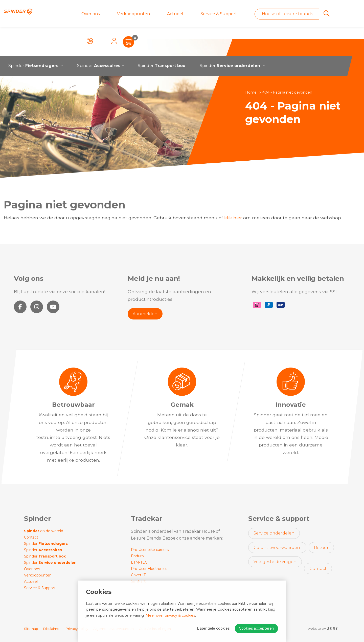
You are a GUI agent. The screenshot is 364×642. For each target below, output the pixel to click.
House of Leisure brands (242, 14)
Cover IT (138, 575)
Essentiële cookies (213, 628)
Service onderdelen (274, 533)
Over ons (85, 14)
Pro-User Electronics (149, 569)
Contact (31, 537)
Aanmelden (145, 314)
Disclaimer (52, 629)
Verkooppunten (116, 14)
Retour (321, 548)
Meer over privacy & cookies (170, 615)
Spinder (99, 38)
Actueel (147, 14)
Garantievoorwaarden (277, 548)
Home (251, 92)
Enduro (137, 556)
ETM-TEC (139, 562)
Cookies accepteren (256, 628)
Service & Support (179, 14)
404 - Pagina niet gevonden (287, 92)
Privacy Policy (77, 629)
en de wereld (44, 531)
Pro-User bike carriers (150, 550)
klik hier (233, 218)
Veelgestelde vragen (275, 562)
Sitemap (31, 629)
